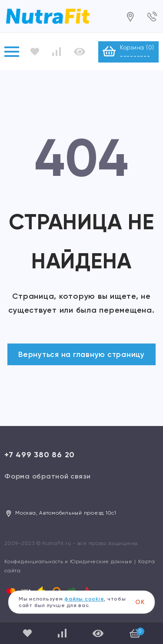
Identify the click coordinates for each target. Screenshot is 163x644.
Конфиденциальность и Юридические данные (68, 561)
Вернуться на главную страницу (81, 354)
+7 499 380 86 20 (40, 455)
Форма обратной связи (48, 476)
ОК (140, 602)
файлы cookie (84, 599)
